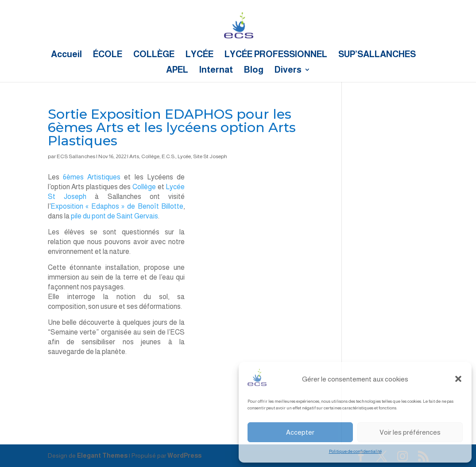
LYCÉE (199, 55)
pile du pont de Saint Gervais (114, 216)
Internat (216, 70)
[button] (458, 379)
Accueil (66, 55)
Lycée (184, 156)
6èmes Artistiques (92, 177)
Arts (134, 156)
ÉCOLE (108, 55)
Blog (254, 70)
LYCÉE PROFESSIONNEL (276, 55)
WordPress (184, 455)
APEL (177, 70)
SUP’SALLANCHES (377, 55)
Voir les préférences (410, 432)
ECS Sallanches (76, 156)
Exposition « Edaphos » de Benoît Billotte (117, 206)
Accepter (300, 432)
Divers (288, 70)
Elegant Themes (102, 455)
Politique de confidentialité (355, 451)
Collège (150, 156)
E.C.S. (168, 156)
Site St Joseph (210, 156)
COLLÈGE (154, 55)
